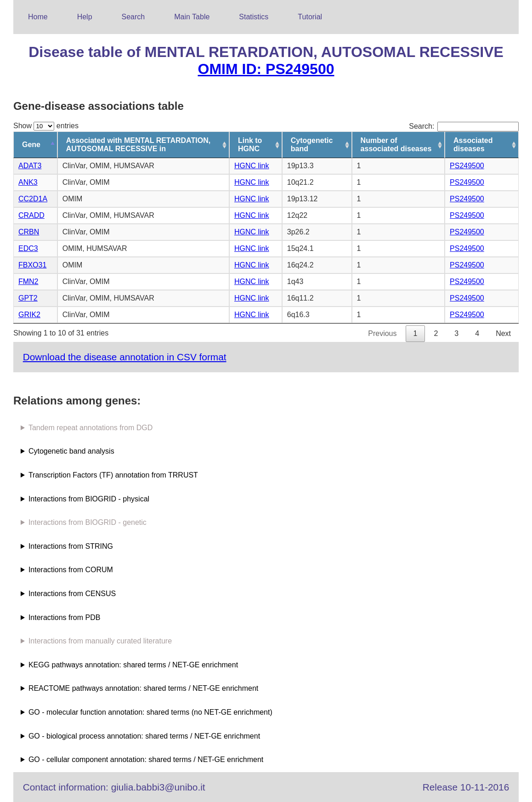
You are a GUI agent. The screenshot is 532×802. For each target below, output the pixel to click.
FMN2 (28, 282)
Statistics (254, 17)
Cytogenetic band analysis (71, 451)
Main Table (192, 17)
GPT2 (28, 298)
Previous (382, 333)
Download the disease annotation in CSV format (125, 357)
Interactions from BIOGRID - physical (89, 499)
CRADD (31, 215)
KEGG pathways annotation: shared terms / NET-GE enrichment (133, 665)
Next (503, 333)
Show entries (46, 126)
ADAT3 (30, 166)
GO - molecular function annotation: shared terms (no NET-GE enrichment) (150, 712)
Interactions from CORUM (71, 570)
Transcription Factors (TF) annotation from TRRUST (113, 475)
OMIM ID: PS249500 (266, 69)
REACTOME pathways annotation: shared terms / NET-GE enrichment (143, 688)
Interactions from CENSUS (72, 594)
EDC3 (28, 248)
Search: (464, 126)
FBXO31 (32, 265)
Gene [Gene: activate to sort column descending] (31, 145)
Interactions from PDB (65, 617)
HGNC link (252, 166)
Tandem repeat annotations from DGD (91, 428)
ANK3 (28, 182)
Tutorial (310, 17)
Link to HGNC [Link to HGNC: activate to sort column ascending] (250, 145)
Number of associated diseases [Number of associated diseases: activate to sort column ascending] (396, 145)
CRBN (29, 232)
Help (85, 17)
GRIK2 (29, 315)
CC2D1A (33, 199)
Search (133, 17)
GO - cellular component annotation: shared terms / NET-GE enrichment (146, 759)
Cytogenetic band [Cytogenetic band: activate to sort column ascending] (312, 145)
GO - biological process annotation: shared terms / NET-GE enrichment (144, 736)
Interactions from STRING (71, 546)
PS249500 (467, 166)
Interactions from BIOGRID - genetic (88, 522)
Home (38, 17)
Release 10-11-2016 (466, 787)
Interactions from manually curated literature (100, 641)
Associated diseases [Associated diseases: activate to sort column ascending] (473, 145)
